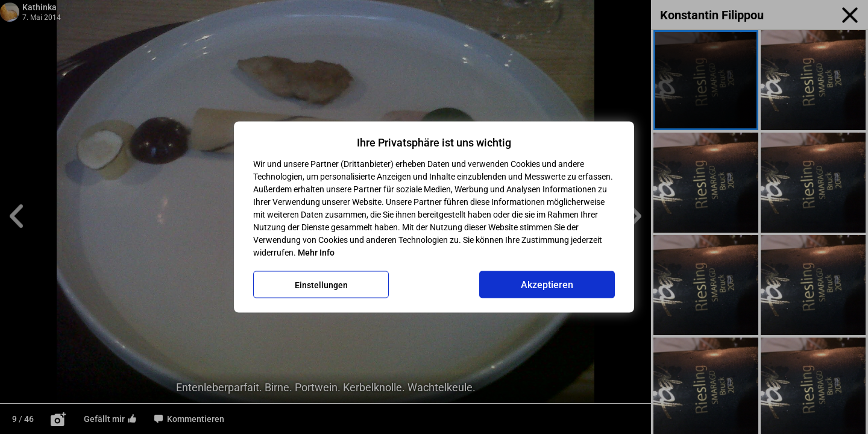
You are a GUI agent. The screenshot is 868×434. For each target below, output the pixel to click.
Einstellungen (321, 285)
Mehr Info (316, 253)
